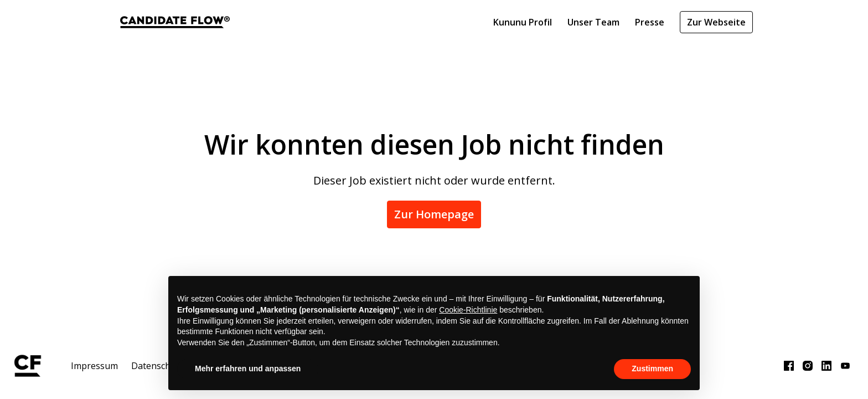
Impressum (94, 366)
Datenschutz (157, 366)
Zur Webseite (716, 22)
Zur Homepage (434, 214)
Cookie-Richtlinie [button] (468, 310)
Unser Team (593, 22)
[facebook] (789, 366)
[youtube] (845, 366)
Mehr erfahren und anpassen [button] (248, 369)
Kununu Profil (523, 22)
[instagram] (808, 366)
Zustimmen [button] (652, 369)
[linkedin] (826, 366)
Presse (650, 22)
